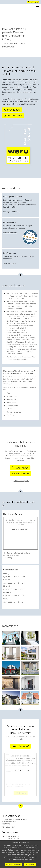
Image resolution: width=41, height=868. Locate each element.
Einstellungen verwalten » (24, 859)
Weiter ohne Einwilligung (14, 864)
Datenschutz (16, 842)
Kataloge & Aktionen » (12, 212)
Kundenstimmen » (10, 233)
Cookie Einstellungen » (20, 529)
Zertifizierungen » (10, 264)
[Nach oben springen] (21, 275)
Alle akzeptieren (30, 864)
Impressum (25, 842)
